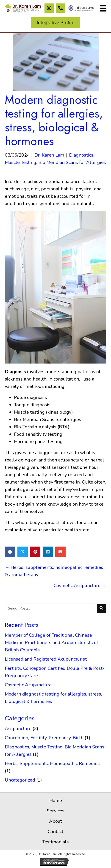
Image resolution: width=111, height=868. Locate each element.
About (55, 821)
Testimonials (55, 842)
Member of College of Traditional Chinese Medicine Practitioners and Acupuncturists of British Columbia (51, 643)
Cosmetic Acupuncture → (80, 586)
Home (56, 801)
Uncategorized (20, 780)
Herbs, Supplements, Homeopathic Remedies (52, 763)
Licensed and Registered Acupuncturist (46, 659)
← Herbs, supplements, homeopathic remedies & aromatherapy (54, 571)
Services (56, 811)
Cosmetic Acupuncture (28, 685)
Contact (55, 832)
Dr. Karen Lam (49, 155)
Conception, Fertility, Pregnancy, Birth (44, 738)
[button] (49, 8)
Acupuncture (18, 729)
